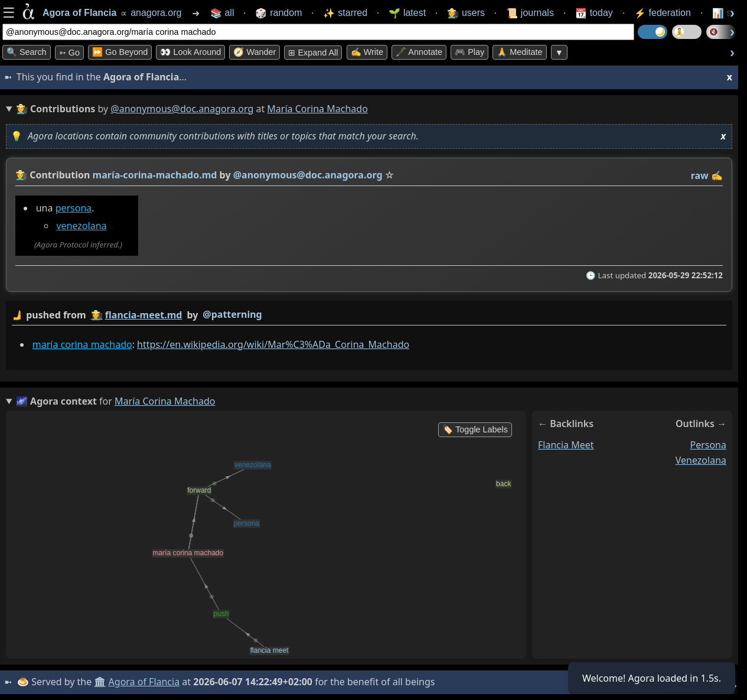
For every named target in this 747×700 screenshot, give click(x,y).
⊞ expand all (313, 53)
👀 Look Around (190, 52)
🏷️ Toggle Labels (475, 429)
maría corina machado (82, 344)
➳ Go (69, 53)
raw (700, 175)
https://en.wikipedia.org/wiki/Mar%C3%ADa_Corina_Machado (273, 344)
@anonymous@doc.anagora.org (182, 109)
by (369, 315)
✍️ (717, 175)
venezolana (81, 226)
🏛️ (100, 682)
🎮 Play (469, 52)
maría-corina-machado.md (155, 175)
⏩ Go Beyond (120, 52)
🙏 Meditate (519, 52)
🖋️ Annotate (419, 52)
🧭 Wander (255, 52)
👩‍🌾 (21, 175)
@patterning (232, 314)
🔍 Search (27, 52)
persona (74, 208)
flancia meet (566, 445)
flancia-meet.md (144, 315)
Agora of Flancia (144, 682)
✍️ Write (367, 52)
